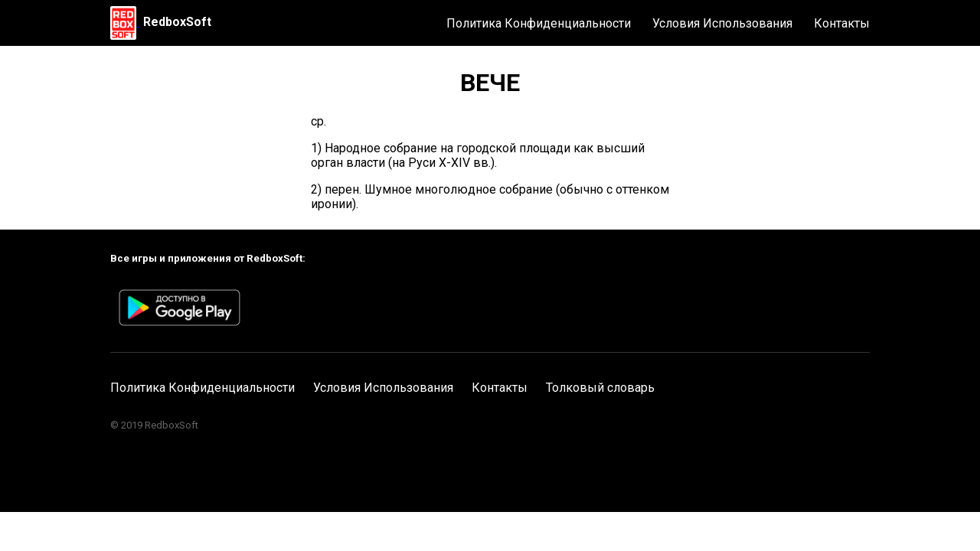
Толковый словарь (600, 388)
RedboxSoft (177, 22)
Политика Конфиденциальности (539, 23)
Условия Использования (722, 23)
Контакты (842, 23)
